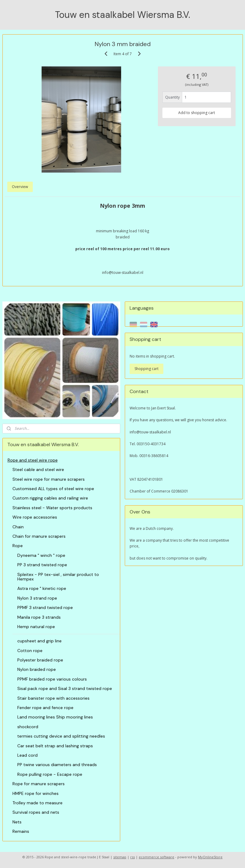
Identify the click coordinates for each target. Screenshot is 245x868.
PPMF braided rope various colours (52, 679)
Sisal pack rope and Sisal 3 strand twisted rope (65, 688)
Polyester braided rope (40, 660)
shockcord (28, 727)
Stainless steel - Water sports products (52, 508)
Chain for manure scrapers (39, 536)
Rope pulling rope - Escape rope (50, 774)
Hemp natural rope (36, 627)
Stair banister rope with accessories (53, 698)
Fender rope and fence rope (45, 708)
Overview (20, 187)
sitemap (120, 857)
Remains (21, 831)
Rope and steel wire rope (33, 460)
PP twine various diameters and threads (57, 765)
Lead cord (27, 755)
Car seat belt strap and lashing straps (55, 746)
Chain (18, 527)
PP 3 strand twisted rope (42, 565)
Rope (18, 546)
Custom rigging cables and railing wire (50, 498)
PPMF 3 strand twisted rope (45, 607)
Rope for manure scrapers (39, 784)
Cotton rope (30, 651)
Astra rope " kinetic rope (42, 588)
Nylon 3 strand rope (37, 598)
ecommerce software (157, 857)
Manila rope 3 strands (39, 617)
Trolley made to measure (37, 803)
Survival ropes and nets (36, 812)
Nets (17, 822)
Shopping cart (146, 369)
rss (133, 857)
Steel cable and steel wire (38, 469)
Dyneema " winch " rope (41, 555)
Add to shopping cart (197, 112)
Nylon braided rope (37, 669)
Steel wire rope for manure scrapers (49, 479)
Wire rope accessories (35, 517)
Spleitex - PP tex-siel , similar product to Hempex (58, 577)
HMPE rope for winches (36, 793)
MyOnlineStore (210, 857)
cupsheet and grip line (39, 641)
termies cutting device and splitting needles (61, 736)
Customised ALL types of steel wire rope (53, 489)
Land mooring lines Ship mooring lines (55, 717)
